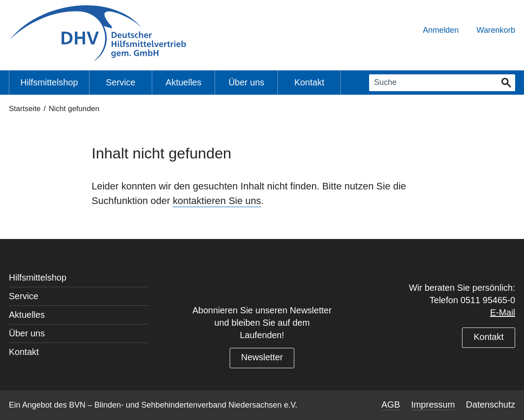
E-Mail (503, 312)
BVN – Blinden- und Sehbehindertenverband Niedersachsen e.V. (183, 405)
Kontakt (489, 337)
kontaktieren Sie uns (217, 201)
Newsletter (262, 357)
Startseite (25, 109)
